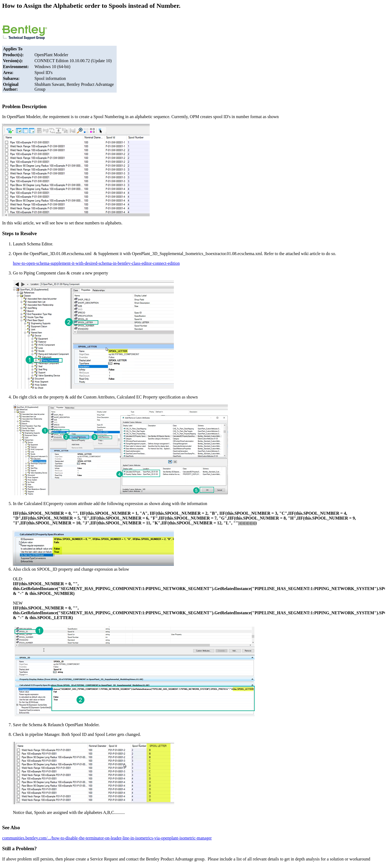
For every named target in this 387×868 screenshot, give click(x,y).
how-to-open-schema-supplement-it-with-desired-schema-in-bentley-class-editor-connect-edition (96, 263)
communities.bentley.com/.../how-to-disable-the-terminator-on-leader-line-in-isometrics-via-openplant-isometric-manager (107, 838)
